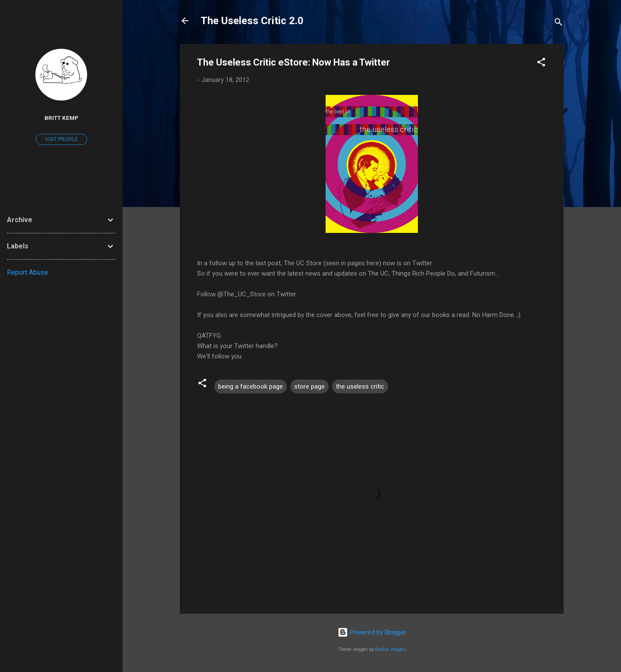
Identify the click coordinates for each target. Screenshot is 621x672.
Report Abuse (28, 272)
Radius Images (390, 649)
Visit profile (61, 139)
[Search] (558, 24)
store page (309, 386)
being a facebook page (251, 386)
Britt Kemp (61, 118)
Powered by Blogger (372, 632)
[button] (541, 64)
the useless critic (360, 386)
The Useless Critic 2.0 (252, 21)
